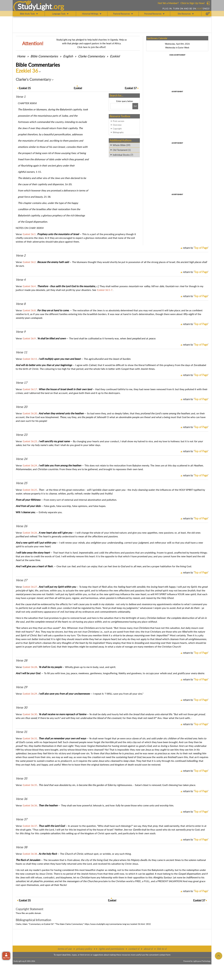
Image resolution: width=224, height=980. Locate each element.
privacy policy (84, 949)
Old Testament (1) (122, 150)
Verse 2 (21, 255)
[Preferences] (208, 14)
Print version (118, 121)
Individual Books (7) (123, 155)
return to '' (196, 248)
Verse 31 (21, 732)
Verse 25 (21, 483)
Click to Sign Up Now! (192, 3)
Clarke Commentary (91, 56)
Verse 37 (21, 819)
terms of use (65, 949)
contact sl (134, 949)
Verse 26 (21, 526)
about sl (148, 949)
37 (131, 88)
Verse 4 (21, 280)
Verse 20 (21, 407)
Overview (117, 125)
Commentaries (44, 56)
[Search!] (135, 106)
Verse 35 (21, 778)
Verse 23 (21, 435)
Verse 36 (21, 799)
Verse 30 (21, 708)
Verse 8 (21, 304)
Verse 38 (21, 847)
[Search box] (121, 106)
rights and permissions (111, 949)
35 (25, 88)
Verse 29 (21, 687)
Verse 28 (21, 660)
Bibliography (118, 132)
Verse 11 (21, 352)
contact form (165, 955)
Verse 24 (21, 459)
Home (21, 56)
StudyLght (35, 6)
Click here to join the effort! (92, 47)
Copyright (117, 129)
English (68, 56)
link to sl (162, 949)
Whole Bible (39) (121, 145)
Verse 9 (21, 332)
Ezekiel (115, 56)
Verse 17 (21, 383)
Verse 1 (21, 97)
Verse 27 (21, 580)
